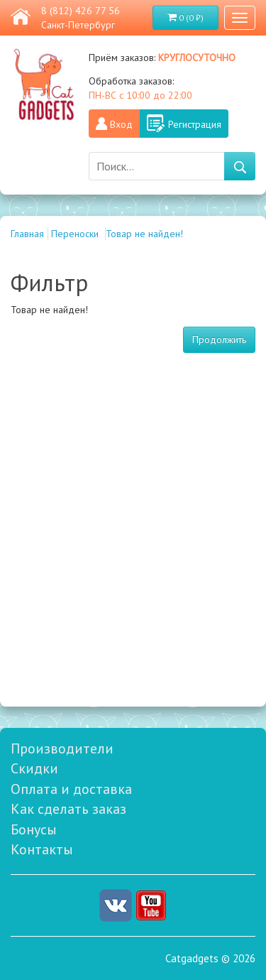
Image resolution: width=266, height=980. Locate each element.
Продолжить (219, 339)
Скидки (34, 768)
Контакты (42, 849)
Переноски (76, 234)
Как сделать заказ (68, 809)
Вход (121, 124)
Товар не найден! (144, 234)
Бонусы (34, 829)
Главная (27, 234)
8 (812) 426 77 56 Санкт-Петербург (81, 18)
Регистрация (195, 124)
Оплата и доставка (71, 789)
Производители (62, 748)
